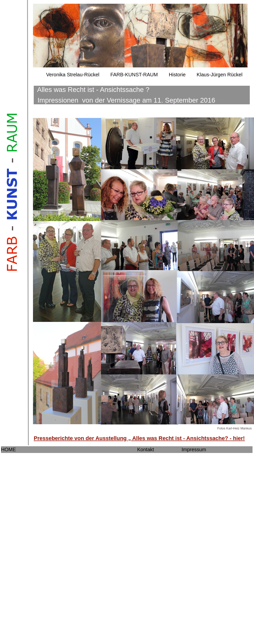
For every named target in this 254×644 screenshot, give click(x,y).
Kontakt (146, 449)
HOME (8, 449)
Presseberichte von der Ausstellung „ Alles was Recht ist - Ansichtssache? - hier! (139, 438)
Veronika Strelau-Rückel (73, 75)
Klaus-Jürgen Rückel (220, 75)
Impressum (194, 449)
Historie (177, 75)
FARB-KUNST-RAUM (134, 75)
